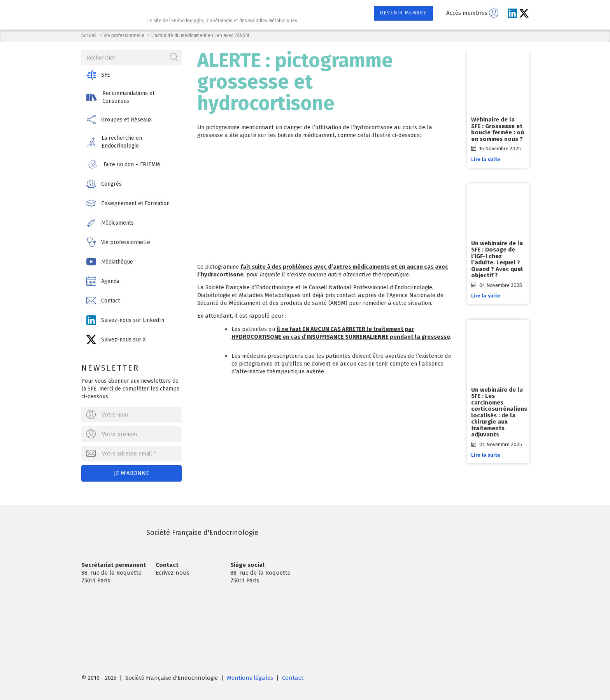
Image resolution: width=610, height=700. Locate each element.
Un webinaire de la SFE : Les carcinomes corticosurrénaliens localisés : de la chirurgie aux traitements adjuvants (499, 412)
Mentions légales (250, 678)
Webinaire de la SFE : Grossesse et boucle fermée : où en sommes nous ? (498, 129)
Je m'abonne (131, 473)
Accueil (89, 35)
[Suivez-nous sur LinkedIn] (512, 13)
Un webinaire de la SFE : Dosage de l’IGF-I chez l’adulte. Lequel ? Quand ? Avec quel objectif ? (497, 259)
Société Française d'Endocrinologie (170, 533)
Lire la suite (486, 159)
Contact (293, 678)
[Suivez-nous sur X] (524, 13)
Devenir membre (403, 13)
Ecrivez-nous (173, 573)
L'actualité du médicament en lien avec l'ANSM (200, 35)
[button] (131, 75)
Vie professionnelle (124, 35)
